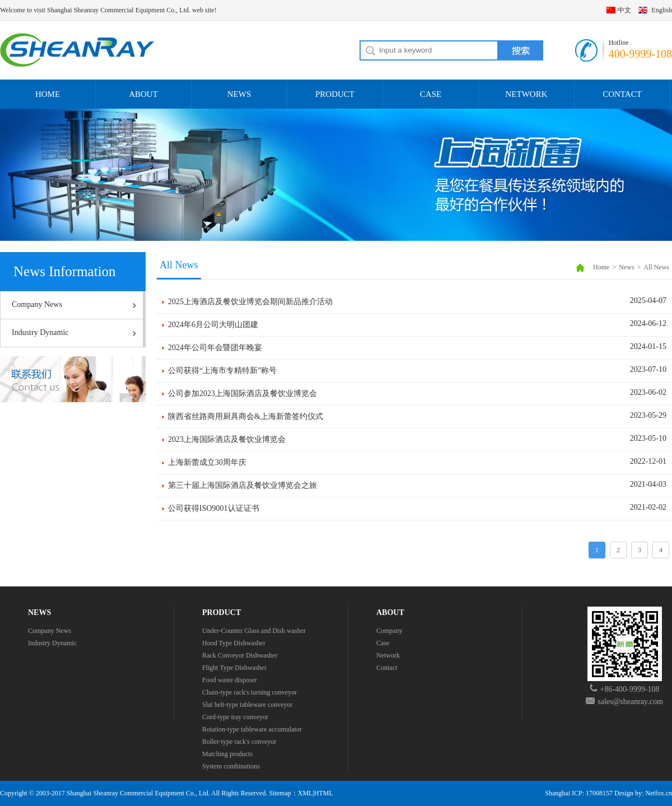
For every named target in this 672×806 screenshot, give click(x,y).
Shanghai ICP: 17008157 (579, 793)
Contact (387, 668)
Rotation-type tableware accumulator (252, 729)
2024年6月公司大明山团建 (213, 325)
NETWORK (527, 94)
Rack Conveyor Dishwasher (240, 655)
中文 (624, 10)
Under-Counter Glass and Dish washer (254, 631)
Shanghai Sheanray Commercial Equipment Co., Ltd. (138, 793)
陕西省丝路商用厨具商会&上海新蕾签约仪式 (246, 416)
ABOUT (143, 94)
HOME (48, 94)
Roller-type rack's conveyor (239, 742)
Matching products (227, 754)
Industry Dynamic (40, 332)
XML (305, 793)
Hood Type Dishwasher (234, 643)
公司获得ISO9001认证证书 (214, 508)
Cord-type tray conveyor (235, 717)
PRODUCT (335, 94)
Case (383, 643)
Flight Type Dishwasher (234, 668)
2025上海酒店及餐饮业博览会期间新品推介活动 (250, 302)
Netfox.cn (659, 793)
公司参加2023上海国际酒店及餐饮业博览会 (242, 393)
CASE (431, 94)
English (662, 10)
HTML (324, 793)
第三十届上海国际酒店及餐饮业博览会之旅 (242, 485)
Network (388, 655)
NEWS (239, 94)
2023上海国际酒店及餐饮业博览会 (227, 439)
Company (389, 631)
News (626, 267)
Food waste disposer (230, 680)
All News (656, 267)
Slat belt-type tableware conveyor (248, 705)
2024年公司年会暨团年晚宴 (215, 348)
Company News (37, 304)
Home (601, 267)
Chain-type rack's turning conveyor (249, 692)
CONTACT (622, 94)
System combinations (231, 766)
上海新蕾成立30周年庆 (207, 462)
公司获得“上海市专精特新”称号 (222, 371)
